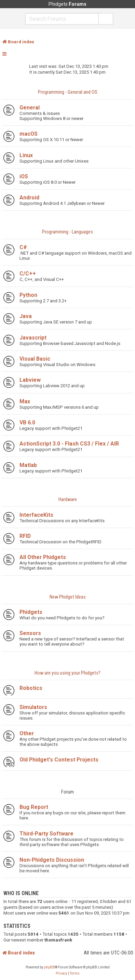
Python (28, 295)
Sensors (30, 633)
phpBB (50, 967)
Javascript (33, 338)
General (30, 108)
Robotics (31, 688)
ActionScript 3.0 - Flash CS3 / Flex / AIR (69, 444)
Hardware (68, 500)
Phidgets (31, 612)
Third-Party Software (46, 834)
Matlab (28, 465)
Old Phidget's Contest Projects (59, 760)
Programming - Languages (67, 232)
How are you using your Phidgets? (67, 673)
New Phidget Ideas (68, 597)
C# (23, 247)
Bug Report (34, 807)
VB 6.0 (27, 423)
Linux (26, 155)
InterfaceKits (36, 515)
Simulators (33, 707)
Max (25, 401)
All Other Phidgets (43, 557)
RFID (25, 536)
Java (26, 316)
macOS (29, 134)
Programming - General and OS (68, 92)
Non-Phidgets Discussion (52, 860)
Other (27, 733)
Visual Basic (35, 359)
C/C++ (28, 274)
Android (29, 198)
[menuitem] (62, 974)
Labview (30, 380)
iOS (24, 176)
